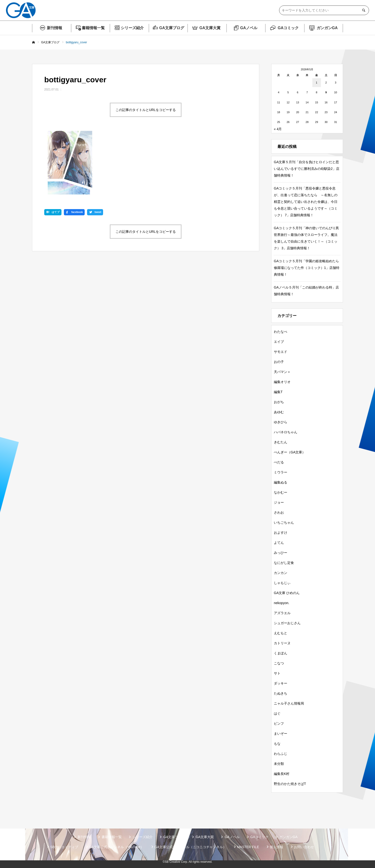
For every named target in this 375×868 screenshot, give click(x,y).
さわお (279, 512)
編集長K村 (282, 774)
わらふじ (281, 754)
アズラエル (282, 613)
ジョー (279, 502)
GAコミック (288, 28)
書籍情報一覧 (93, 28)
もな (277, 744)
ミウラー (281, 472)
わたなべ (281, 332)
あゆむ (279, 412)
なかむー (281, 492)
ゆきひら (281, 422)
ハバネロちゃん (286, 432)
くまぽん (281, 653)
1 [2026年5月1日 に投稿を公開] (317, 83)
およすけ (281, 533)
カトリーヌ (282, 643)
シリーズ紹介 (132, 28)
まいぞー (281, 734)
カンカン (281, 573)
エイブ (279, 342)
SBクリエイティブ (64, 847)
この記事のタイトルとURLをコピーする (146, 110)
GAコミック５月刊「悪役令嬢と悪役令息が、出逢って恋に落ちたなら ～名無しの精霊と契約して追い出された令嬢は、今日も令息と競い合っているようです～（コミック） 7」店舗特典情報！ (306, 202)
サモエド (281, 352)
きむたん (281, 442)
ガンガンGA (327, 28)
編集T (278, 392)
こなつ (279, 663)
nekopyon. (282, 603)
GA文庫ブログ (172, 28)
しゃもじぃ (282, 583)
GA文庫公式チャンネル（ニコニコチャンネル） (190, 847)
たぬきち (281, 693)
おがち (279, 402)
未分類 (279, 764)
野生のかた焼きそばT (290, 784)
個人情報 (276, 847)
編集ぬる (281, 482)
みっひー (281, 553)
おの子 (279, 362)
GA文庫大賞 (210, 28)
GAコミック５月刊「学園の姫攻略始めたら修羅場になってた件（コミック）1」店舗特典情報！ (307, 268)
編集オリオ (282, 382)
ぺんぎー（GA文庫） (290, 452)
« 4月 (278, 129)
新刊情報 (55, 28)
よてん (279, 543)
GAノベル (249, 28)
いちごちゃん (284, 523)
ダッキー (281, 683)
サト (277, 673)
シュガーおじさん (287, 623)
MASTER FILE (248, 847)
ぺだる (279, 462)
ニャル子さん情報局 (289, 703)
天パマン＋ (282, 372)
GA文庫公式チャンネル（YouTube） (116, 847)
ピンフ (279, 723)
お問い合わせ (304, 847)
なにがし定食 (284, 563)
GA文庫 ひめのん (287, 593)
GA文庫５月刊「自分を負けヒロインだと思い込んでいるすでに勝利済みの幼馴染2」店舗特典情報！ (307, 169)
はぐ (277, 713)
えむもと (281, 633)
